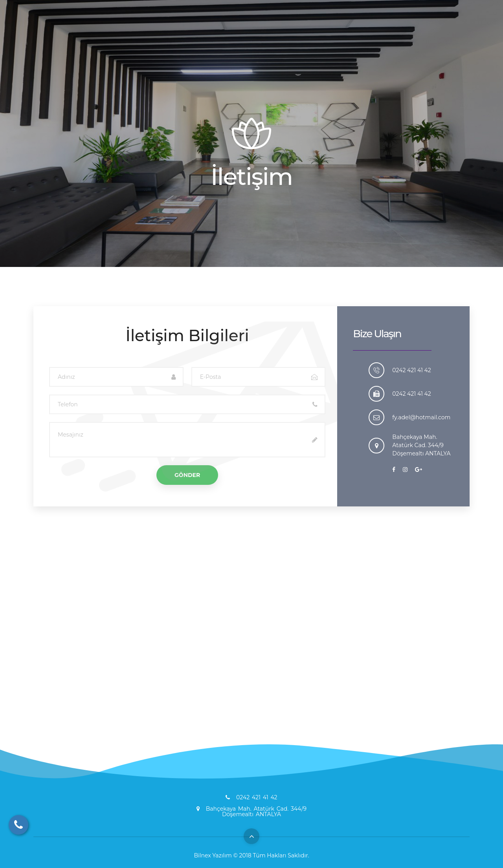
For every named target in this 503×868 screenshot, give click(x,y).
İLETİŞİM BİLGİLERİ (436, 36)
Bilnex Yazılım (213, 855)
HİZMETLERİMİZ (297, 36)
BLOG (335, 36)
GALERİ (393, 36)
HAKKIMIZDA (251, 36)
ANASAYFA (214, 36)
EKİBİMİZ (362, 36)
